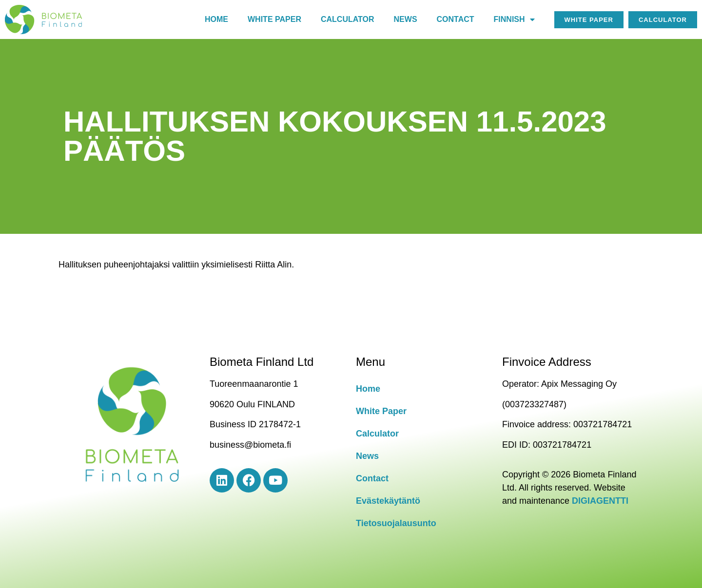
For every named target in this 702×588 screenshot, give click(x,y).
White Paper (381, 411)
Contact (456, 19)
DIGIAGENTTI (600, 501)
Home (216, 19)
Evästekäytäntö (388, 501)
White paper (274, 19)
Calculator (348, 19)
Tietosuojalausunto (396, 523)
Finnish (514, 19)
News (406, 19)
